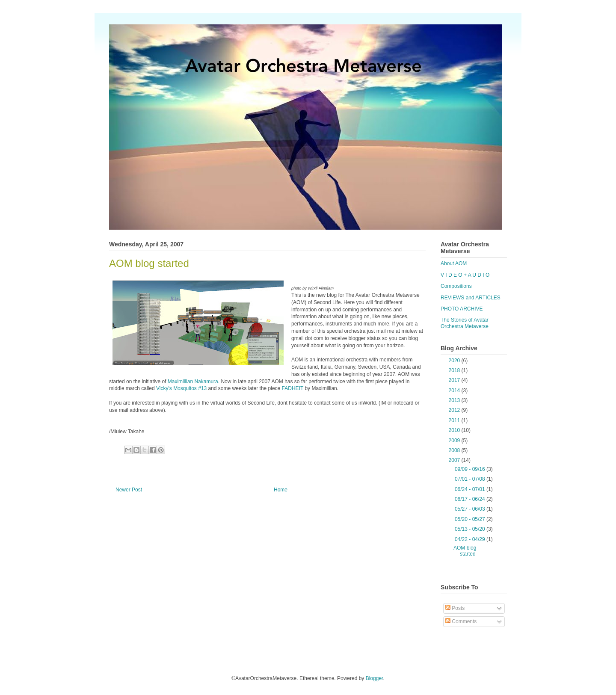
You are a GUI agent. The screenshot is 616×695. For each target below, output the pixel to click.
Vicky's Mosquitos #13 (181, 388)
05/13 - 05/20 (471, 529)
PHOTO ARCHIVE (462, 309)
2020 (455, 361)
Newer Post (129, 490)
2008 (455, 450)
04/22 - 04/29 (471, 539)
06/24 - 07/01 (471, 489)
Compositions (456, 286)
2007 (455, 460)
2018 (455, 370)
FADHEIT (293, 388)
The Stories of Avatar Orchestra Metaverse (465, 323)
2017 (455, 380)
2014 (455, 390)
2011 (455, 420)
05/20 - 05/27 (471, 519)
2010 (455, 430)
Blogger (375, 678)
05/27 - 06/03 (471, 509)
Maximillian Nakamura (193, 382)
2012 (455, 410)
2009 (455, 441)
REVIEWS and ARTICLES (471, 298)
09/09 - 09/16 (471, 469)
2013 (455, 400)
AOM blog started (465, 551)
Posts (455, 608)
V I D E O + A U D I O (465, 275)
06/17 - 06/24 (471, 499)
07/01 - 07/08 (471, 479)
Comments (461, 621)
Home (281, 490)
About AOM (454, 263)
